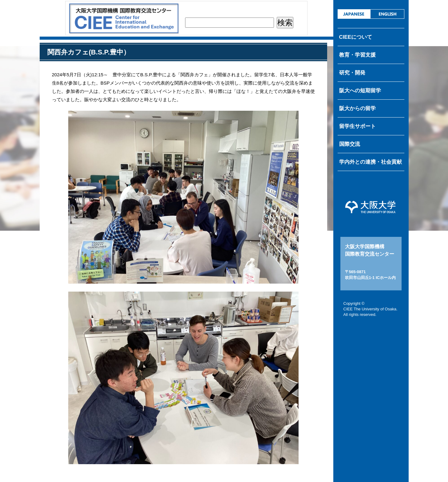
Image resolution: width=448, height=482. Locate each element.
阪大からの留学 (357, 108)
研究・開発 (352, 73)
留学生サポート (357, 126)
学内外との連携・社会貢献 (371, 162)
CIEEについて (356, 37)
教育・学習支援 (357, 55)
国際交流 (350, 144)
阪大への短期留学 (360, 91)
